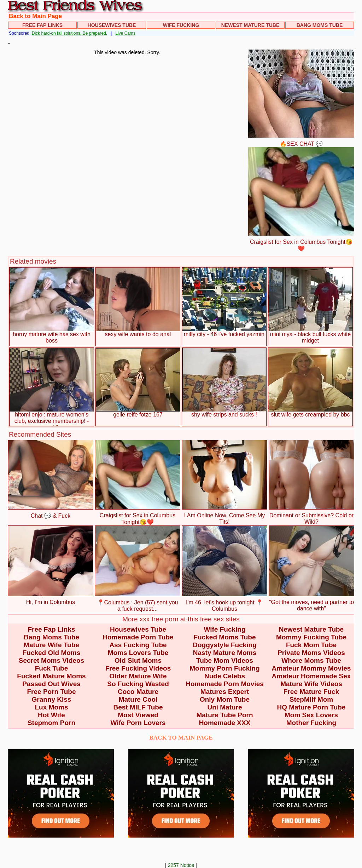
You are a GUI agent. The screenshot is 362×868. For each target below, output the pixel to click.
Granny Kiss (52, 699)
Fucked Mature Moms (51, 676)
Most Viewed (138, 715)
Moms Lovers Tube (138, 653)
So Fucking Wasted (138, 684)
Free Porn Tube (52, 692)
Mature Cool (138, 699)
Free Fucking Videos (138, 668)
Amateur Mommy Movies (311, 668)
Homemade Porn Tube (138, 637)
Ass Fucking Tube (138, 645)
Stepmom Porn (51, 723)
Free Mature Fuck (311, 692)
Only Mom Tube (225, 699)
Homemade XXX (225, 723)
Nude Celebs (225, 676)
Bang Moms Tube (320, 25)
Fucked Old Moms (52, 653)
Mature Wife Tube (51, 645)
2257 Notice (181, 865)
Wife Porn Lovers (138, 723)
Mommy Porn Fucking (224, 668)
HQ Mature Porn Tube (311, 707)
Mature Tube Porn (224, 715)
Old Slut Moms (138, 660)
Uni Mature (224, 707)
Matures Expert (225, 692)
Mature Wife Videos (311, 684)
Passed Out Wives (51, 684)
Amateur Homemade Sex (311, 676)
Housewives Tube (112, 25)
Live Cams (125, 33)
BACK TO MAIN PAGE (181, 738)
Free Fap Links (42, 25)
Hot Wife (51, 715)
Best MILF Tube (138, 707)
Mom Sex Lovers (311, 715)
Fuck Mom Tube (311, 645)
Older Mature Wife (138, 676)
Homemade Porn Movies (225, 684)
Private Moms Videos (311, 653)
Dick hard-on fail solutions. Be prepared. (69, 33)
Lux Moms (52, 707)
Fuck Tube (52, 668)
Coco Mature (138, 692)
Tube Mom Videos (225, 660)
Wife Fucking (181, 25)
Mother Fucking (311, 723)
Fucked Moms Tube (225, 637)
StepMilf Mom (311, 699)
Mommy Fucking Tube (311, 637)
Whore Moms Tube (311, 660)
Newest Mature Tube (250, 25)
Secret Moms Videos (52, 660)
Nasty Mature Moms (225, 653)
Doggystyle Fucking (225, 645)
